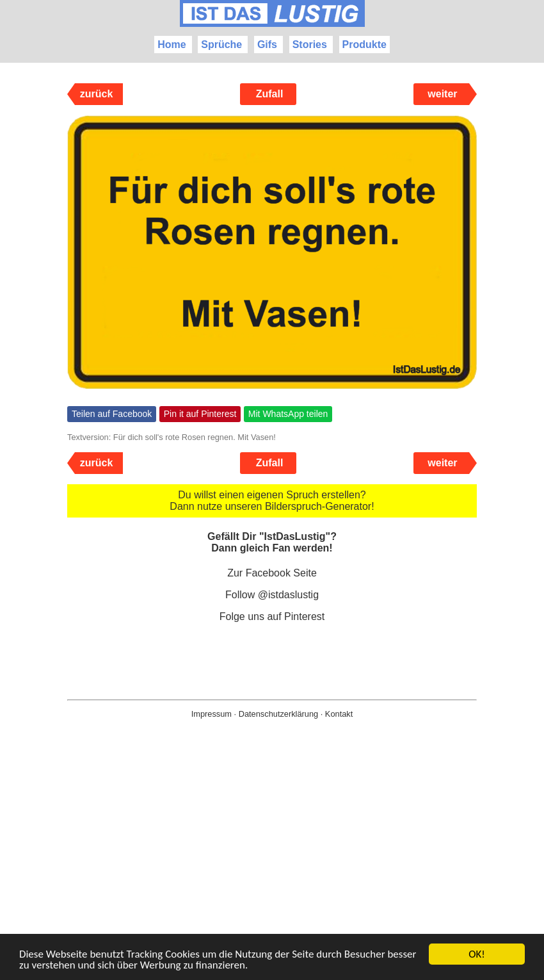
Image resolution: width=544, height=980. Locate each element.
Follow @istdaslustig (272, 595)
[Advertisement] (272, 870)
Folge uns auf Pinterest (272, 617)
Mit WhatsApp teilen (288, 414)
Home (172, 45)
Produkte (364, 45)
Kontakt (339, 714)
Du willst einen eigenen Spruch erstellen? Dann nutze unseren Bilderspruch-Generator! (272, 501)
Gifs (267, 45)
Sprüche (221, 45)
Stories (310, 45)
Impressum (212, 714)
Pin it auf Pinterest (200, 414)
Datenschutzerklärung (278, 714)
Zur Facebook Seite (272, 573)
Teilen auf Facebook (112, 414)
